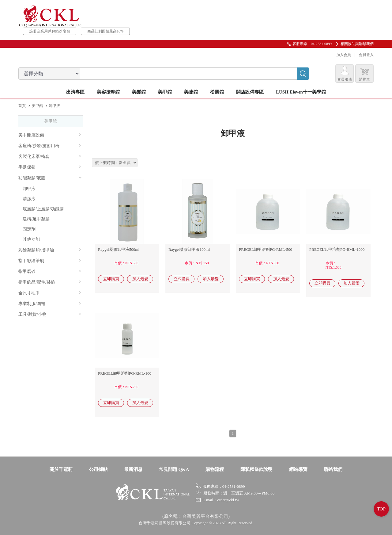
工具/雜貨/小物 (50, 314)
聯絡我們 (333, 469)
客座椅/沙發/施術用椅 (50, 146)
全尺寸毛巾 (50, 293)
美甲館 (37, 106)
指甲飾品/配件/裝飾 (50, 282)
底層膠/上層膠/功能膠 (43, 209)
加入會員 (344, 55)
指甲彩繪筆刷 (50, 261)
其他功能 (31, 239)
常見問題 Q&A (174, 469)
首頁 (22, 106)
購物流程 (215, 469)
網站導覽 (298, 469)
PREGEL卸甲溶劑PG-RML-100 (125, 373)
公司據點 (98, 469)
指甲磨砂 (50, 271)
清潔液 (29, 199)
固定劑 (29, 229)
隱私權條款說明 (256, 469)
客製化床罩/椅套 (50, 157)
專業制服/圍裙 (50, 304)
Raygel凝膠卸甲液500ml (119, 249)
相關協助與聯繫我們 (357, 44)
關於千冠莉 (61, 469)
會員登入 (366, 55)
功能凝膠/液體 (50, 178)
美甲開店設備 (50, 135)
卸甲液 (29, 189)
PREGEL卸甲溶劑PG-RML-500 (266, 249)
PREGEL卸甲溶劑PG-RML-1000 (337, 249)
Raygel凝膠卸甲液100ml (189, 249)
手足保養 (50, 167)
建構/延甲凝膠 (36, 219)
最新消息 (133, 469)
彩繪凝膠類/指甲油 (50, 250)
